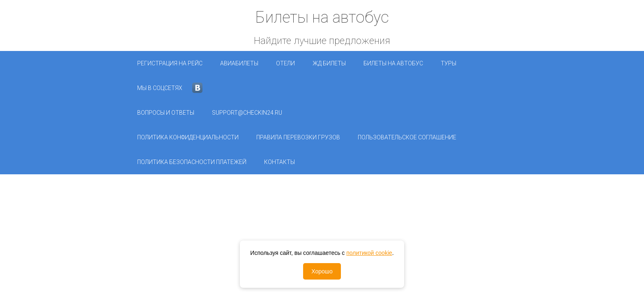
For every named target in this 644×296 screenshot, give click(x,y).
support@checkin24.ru (247, 113)
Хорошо (322, 271)
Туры (448, 63)
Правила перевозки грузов (298, 137)
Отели (285, 63)
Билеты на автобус (393, 63)
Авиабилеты (239, 63)
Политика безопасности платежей (192, 162)
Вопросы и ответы (166, 113)
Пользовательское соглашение (407, 137)
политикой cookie (369, 253)
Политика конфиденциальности (188, 137)
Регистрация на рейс (170, 63)
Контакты (279, 162)
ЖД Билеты (329, 63)
